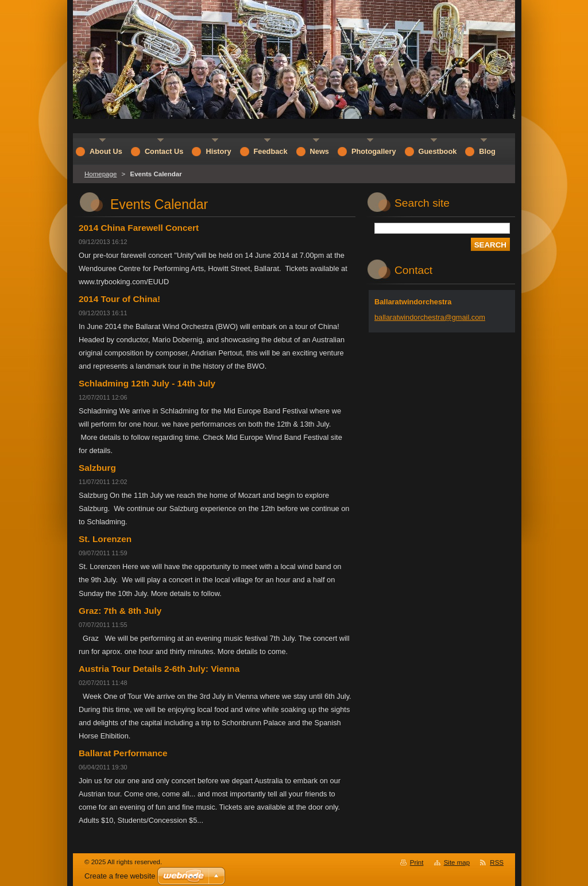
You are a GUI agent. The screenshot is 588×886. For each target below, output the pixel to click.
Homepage (100, 174)
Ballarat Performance (123, 753)
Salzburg (97, 468)
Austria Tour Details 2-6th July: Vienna (159, 669)
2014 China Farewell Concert (139, 228)
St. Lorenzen (105, 539)
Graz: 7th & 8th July (120, 611)
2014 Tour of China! (119, 299)
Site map (457, 862)
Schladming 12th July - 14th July (147, 383)
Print (417, 862)
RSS (497, 862)
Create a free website (120, 876)
